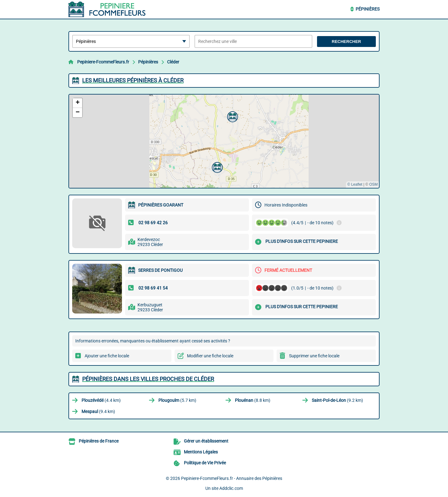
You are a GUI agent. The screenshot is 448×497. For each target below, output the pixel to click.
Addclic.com (231, 488)
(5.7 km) (177, 400)
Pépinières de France (99, 441)
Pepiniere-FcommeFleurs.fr (103, 62)
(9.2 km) (337, 400)
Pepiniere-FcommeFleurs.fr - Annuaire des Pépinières (232, 478)
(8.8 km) (253, 400)
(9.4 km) (98, 411)
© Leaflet (355, 184)
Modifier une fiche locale (210, 356)
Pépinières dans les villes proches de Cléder (148, 379)
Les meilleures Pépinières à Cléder (133, 80)
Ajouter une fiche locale (107, 356)
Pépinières (368, 9)
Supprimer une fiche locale (314, 356)
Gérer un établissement (206, 441)
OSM (373, 184)
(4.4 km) (101, 400)
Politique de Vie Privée (205, 463)
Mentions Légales (201, 452)
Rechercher (346, 42)
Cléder (173, 62)
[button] (217, 167)
